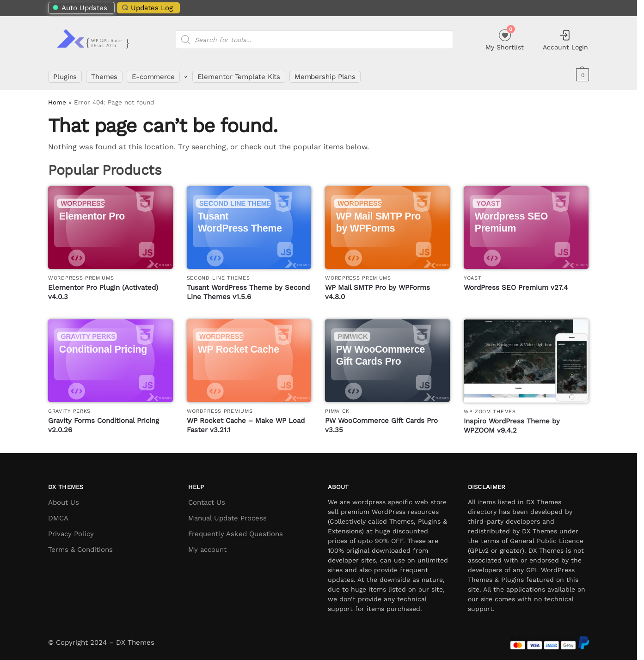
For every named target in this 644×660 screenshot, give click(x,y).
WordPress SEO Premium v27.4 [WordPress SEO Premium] (516, 283)
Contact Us (207, 498)
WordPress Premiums (81, 274)
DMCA (58, 514)
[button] (581, 75)
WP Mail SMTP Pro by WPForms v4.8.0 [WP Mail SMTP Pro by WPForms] (377, 288)
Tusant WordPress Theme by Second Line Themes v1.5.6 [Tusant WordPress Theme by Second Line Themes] (248, 288)
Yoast (473, 274)
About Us (64, 498)
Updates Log (146, 8)
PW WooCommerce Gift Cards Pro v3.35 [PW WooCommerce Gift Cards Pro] (381, 422)
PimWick (337, 407)
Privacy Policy (71, 530)
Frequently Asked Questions (236, 530)
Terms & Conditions (80, 545)
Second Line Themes (218, 274)
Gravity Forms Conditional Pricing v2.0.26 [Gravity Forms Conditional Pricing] (104, 422)
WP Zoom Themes (490, 407)
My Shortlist (505, 39)
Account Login (565, 40)
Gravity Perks (69, 407)
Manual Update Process (227, 514)
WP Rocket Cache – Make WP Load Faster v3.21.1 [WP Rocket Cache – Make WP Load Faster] (246, 422)
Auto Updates (80, 8)
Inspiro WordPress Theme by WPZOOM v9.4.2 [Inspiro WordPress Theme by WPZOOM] (512, 422)
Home (57, 98)
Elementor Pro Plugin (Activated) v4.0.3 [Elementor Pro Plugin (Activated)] (103, 288)
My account (207, 545)
